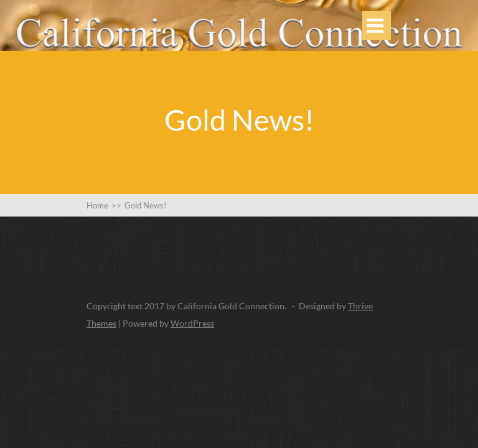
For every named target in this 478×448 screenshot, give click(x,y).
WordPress (192, 323)
